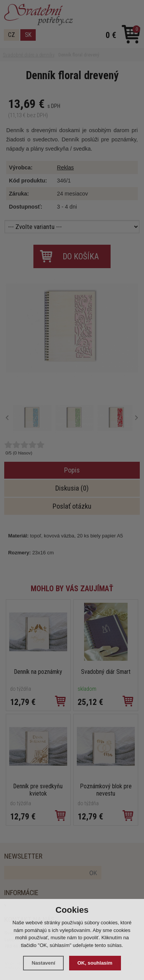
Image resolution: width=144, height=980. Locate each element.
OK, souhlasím (95, 963)
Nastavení (43, 963)
